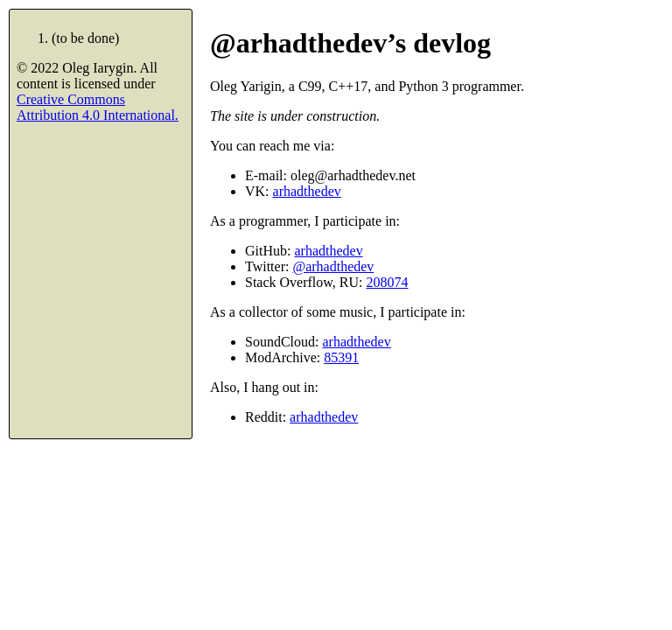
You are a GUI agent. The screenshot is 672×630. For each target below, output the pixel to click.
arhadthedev (307, 191)
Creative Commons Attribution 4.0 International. (98, 107)
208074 (388, 282)
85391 (341, 357)
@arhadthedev (333, 266)
